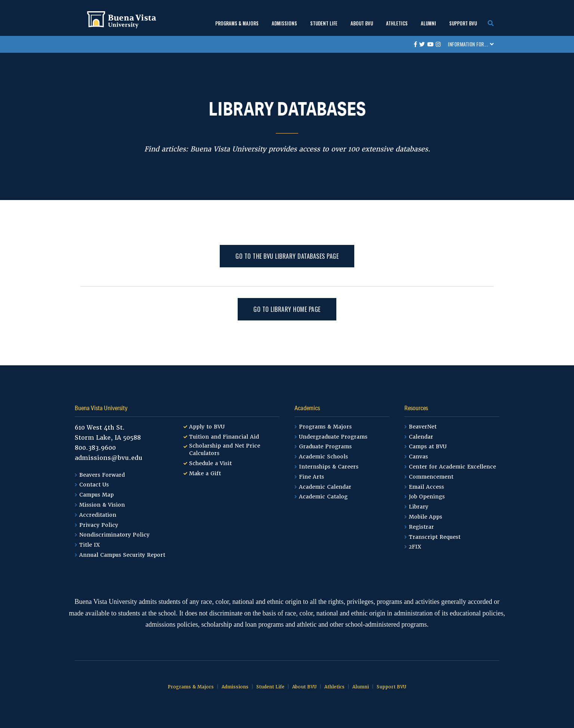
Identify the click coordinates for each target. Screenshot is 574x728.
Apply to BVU (207, 427)
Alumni (428, 23)
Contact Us (94, 485)
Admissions (284, 23)
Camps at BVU (428, 446)
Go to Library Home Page (287, 309)
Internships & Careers (329, 467)
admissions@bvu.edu (109, 458)
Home (87, 204)
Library (109, 204)
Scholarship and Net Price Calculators (225, 449)
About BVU (362, 23)
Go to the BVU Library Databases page (287, 256)
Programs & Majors (237, 23)
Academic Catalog (323, 497)
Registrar (421, 527)
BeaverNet (423, 427)
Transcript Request (435, 537)
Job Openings (427, 497)
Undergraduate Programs (333, 437)
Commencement (431, 477)
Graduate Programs (325, 446)
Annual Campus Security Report (122, 555)
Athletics (397, 23)
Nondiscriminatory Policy (114, 535)
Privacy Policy (99, 525)
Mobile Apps (425, 517)
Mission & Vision (102, 505)
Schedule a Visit (210, 463)
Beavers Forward (102, 475)
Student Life (324, 23)
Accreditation (98, 515)
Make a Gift (205, 473)
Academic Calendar (325, 487)
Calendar (421, 437)
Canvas (418, 457)
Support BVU (463, 23)
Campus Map (96, 495)
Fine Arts (311, 477)
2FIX (415, 547)
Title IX (90, 545)
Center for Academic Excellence (452, 467)
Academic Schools (323, 457)
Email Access (426, 487)
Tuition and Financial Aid (224, 437)
